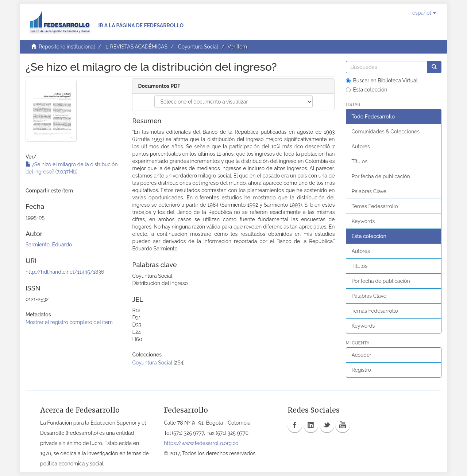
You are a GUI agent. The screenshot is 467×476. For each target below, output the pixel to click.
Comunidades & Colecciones (386, 132)
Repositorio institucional (67, 47)
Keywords (363, 221)
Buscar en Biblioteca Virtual (382, 81)
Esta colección (367, 90)
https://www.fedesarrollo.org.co (201, 443)
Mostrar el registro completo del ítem (69, 322)
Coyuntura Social (198, 47)
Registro (361, 370)
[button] (424, 13)
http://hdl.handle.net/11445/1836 (65, 272)
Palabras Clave (369, 191)
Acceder (362, 355)
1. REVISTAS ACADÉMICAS (136, 47)
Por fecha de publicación (381, 176)
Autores (361, 147)
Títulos (360, 161)
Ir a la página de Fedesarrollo (141, 26)
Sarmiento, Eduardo (49, 245)
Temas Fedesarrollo (375, 206)
